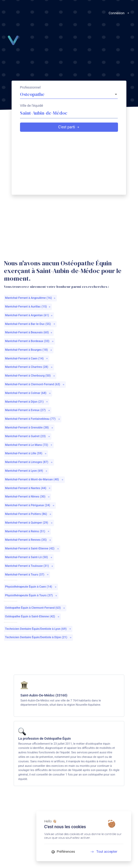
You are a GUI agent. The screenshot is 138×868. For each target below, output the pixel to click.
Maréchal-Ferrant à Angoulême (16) (30, 298)
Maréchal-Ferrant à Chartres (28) (29, 367)
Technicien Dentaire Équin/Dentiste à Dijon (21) (38, 637)
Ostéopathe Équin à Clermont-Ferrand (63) (35, 608)
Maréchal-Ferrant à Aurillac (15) (28, 307)
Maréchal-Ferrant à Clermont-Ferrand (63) (35, 384)
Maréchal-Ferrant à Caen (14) (27, 359)
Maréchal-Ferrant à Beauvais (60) (29, 332)
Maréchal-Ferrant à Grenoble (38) (29, 428)
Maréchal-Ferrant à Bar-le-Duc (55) (30, 324)
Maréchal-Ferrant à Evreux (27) (28, 410)
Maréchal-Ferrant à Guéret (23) (28, 436)
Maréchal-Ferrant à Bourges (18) (29, 350)
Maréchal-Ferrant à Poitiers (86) (28, 514)
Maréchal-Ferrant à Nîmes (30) (28, 497)
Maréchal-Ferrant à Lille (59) (26, 453)
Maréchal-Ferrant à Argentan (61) (29, 315)
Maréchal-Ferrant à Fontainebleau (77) (33, 419)
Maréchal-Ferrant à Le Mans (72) (29, 445)
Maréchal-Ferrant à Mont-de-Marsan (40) (34, 479)
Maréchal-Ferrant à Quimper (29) (29, 523)
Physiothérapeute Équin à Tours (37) (31, 595)
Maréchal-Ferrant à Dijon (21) (27, 402)
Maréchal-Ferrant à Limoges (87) (29, 462)
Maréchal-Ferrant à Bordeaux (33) (29, 341)
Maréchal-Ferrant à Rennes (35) (28, 540)
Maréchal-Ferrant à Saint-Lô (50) (29, 557)
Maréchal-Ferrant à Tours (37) (27, 575)
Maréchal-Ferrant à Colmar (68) (28, 393)
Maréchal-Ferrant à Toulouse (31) (29, 566)
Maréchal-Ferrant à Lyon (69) (26, 471)
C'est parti (69, 127)
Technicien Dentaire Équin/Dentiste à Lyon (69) (38, 629)
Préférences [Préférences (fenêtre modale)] (63, 852)
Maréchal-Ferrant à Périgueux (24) (30, 505)
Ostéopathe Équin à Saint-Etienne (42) (32, 616)
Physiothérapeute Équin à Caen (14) (31, 587)
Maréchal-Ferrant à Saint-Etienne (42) (32, 548)
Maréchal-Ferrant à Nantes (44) (28, 488)
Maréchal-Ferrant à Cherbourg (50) (30, 376)
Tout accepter (102, 852)
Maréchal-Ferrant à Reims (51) (27, 531)
